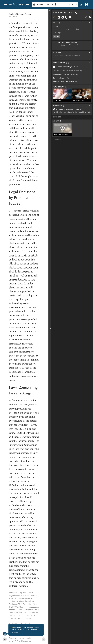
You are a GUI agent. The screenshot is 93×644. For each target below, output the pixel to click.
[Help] (90, 17)
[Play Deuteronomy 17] (72, 109)
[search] (53, 4)
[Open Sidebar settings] (86, 17)
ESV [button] (75, 5)
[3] (22, 521)
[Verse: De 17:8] (76, 13)
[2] (32, 180)
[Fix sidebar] (50, 11)
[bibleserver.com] (19, 5)
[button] (5, 5)
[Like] (54, 17)
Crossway (14, 17)
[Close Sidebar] (50, 328)
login (78, 29)
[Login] (87, 5)
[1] (22, 180)
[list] (72, 76)
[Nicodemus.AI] (5, 634)
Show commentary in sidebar (68, 67)
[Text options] (81, 5)
